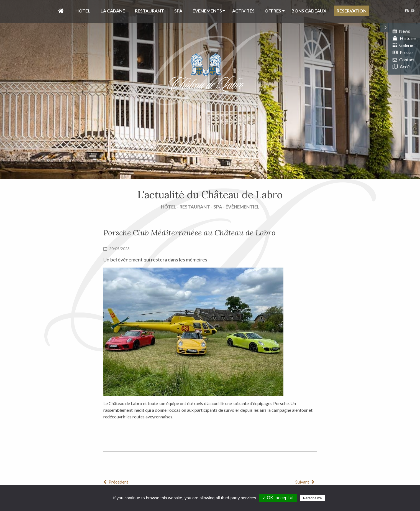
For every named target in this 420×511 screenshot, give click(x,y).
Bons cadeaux (309, 11)
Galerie (403, 45)
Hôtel (83, 11)
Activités (243, 11)
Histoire (404, 38)
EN (413, 10)
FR (407, 10)
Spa (178, 11)
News (401, 31)
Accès (402, 66)
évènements (207, 11)
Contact (404, 59)
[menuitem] (59, 11)
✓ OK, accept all (278, 498)
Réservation (352, 11)
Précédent (116, 482)
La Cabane (113, 11)
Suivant (306, 482)
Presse (403, 52)
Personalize (313, 498)
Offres (273, 11)
